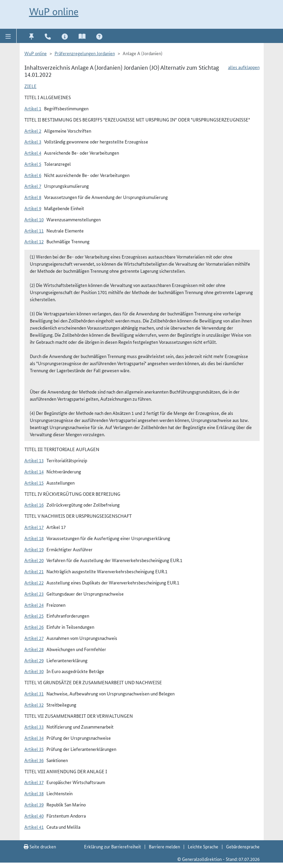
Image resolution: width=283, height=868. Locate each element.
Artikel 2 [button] (33, 131)
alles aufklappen (244, 67)
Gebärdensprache (243, 846)
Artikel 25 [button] (34, 616)
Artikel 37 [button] (34, 782)
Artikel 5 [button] (33, 164)
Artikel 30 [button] (34, 671)
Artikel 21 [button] (34, 571)
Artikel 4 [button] (33, 153)
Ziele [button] (31, 86)
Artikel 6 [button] (33, 175)
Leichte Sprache (203, 846)
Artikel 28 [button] (34, 649)
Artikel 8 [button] (33, 197)
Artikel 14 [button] (34, 471)
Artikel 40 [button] (34, 816)
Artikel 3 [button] (33, 141)
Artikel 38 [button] (34, 793)
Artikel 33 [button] (34, 727)
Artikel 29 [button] (34, 660)
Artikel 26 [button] (34, 627)
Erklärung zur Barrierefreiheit (113, 846)
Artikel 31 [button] (34, 693)
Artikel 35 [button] (34, 749)
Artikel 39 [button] (34, 804)
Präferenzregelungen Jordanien (85, 53)
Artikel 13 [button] (34, 460)
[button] (8, 36)
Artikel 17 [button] (34, 527)
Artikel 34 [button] (34, 738)
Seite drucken (40, 846)
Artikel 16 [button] (34, 505)
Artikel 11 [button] (34, 230)
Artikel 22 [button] (34, 582)
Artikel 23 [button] (34, 594)
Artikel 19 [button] (34, 549)
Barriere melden (164, 846)
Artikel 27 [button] (34, 638)
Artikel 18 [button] (34, 538)
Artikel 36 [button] (34, 760)
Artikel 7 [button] (33, 186)
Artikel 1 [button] (33, 108)
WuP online (54, 12)
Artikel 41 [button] (34, 827)
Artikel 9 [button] (33, 208)
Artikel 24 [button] (34, 605)
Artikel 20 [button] (34, 560)
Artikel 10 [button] (34, 219)
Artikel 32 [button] (34, 705)
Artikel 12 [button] (34, 241)
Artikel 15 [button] (34, 483)
